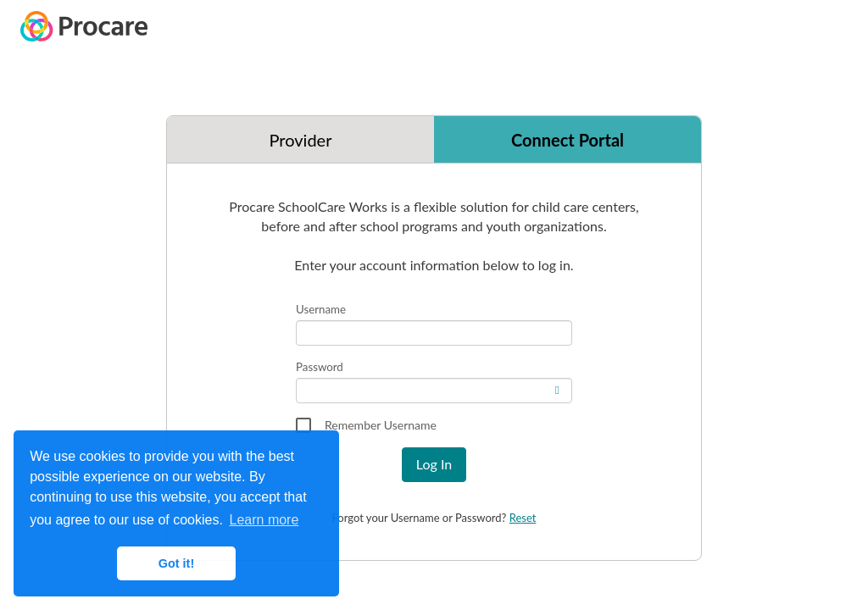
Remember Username (381, 425)
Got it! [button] (176, 563)
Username (321, 309)
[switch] (559, 387)
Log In (434, 464)
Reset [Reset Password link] (523, 518)
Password (320, 367)
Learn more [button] (264, 520)
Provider (301, 140)
